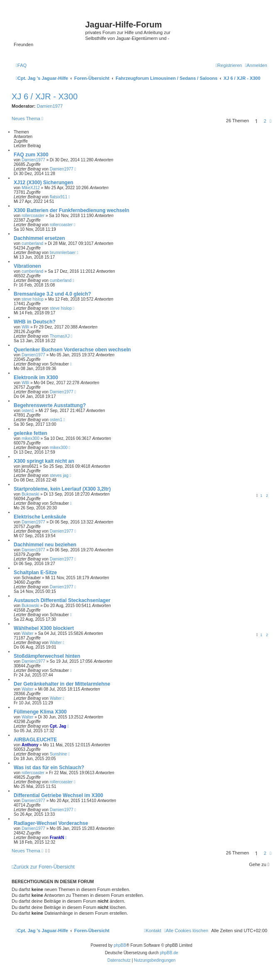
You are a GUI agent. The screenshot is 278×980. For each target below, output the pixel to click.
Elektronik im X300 (36, 378)
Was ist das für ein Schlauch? (49, 768)
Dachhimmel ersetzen (39, 238)
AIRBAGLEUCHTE (35, 740)
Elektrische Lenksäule (40, 517)
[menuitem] (21, 65)
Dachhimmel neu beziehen (45, 545)
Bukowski (30, 494)
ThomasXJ (60, 336)
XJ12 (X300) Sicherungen (43, 183)
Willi (25, 327)
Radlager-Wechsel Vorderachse (51, 823)
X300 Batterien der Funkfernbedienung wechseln (71, 210)
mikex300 (31, 438)
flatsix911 (59, 197)
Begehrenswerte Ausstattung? (50, 405)
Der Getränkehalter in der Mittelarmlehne (62, 684)
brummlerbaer (63, 253)
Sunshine (59, 754)
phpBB (120, 945)
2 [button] (265, 121)
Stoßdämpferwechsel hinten (47, 656)
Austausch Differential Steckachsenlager (62, 600)
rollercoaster (33, 216)
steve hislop (33, 299)
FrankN (57, 838)
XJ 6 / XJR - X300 (45, 96)
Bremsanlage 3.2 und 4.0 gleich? (52, 294)
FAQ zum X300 (31, 155)
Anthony (30, 745)
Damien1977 (50, 106)
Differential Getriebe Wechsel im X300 (58, 795)
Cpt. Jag (58, 726)
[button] (271, 121)
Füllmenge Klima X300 (40, 712)
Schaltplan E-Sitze (35, 573)
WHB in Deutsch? (35, 322)
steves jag (59, 475)
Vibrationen (27, 266)
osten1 (28, 411)
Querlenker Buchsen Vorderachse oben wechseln (72, 350)
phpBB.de (169, 953)
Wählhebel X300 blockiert (44, 628)
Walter (28, 633)
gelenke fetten (31, 433)
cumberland (32, 243)
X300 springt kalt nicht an (44, 461)
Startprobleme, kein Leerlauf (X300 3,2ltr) (62, 489)
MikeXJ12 (31, 188)
